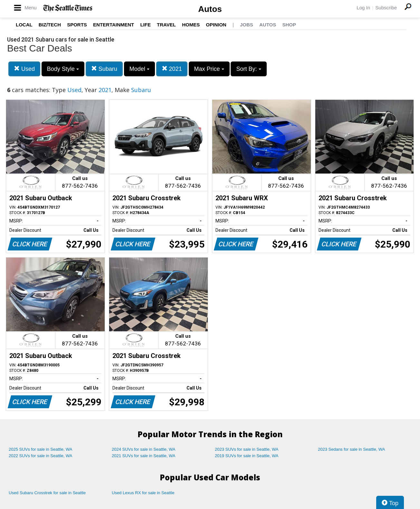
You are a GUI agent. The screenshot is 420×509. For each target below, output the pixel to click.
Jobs (247, 25)
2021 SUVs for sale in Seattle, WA (144, 456)
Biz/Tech (50, 25)
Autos (210, 9)
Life (145, 25)
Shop (289, 25)
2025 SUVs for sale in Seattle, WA (41, 449)
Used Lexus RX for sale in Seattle (143, 493)
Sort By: (248, 69)
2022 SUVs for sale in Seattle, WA (41, 456)
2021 (172, 69)
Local (24, 25)
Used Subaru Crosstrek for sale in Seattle (47, 493)
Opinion (216, 25)
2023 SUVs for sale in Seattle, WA (247, 449)
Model (139, 69)
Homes (191, 25)
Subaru (104, 69)
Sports (77, 25)
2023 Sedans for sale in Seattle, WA (351, 449)
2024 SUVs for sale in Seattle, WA (144, 449)
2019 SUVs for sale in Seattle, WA (247, 456)
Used (24, 69)
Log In (363, 8)
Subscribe (386, 8)
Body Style (63, 69)
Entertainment (114, 25)
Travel (166, 25)
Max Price (209, 69)
